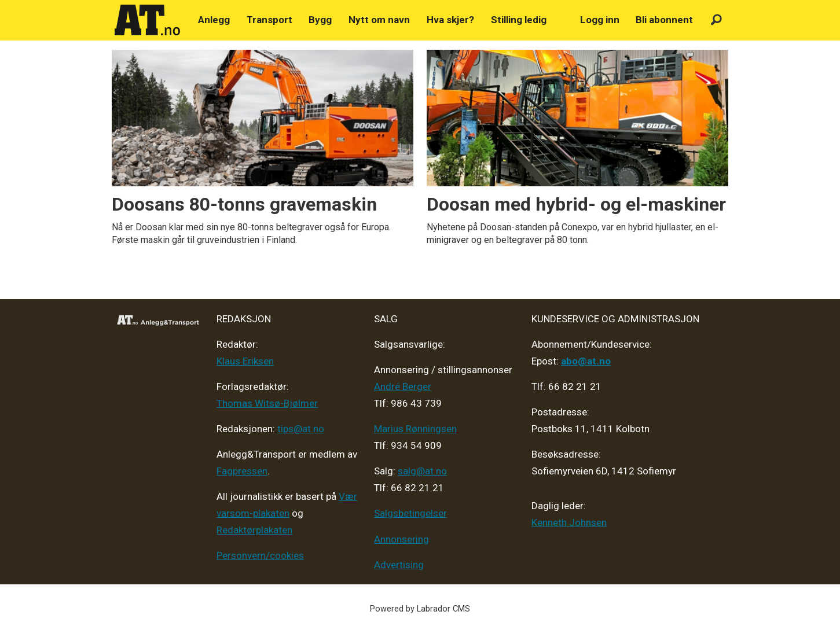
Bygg (320, 20)
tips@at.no (301, 429)
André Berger (403, 386)
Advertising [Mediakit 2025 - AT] (399, 565)
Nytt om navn (379, 20)
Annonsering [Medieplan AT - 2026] (401, 539)
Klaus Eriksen (245, 361)
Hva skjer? (450, 20)
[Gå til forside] (148, 20)
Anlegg (214, 20)
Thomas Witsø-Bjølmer (267, 403)
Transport (269, 20)
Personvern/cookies (260, 555)
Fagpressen (242, 471)
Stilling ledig (519, 20)
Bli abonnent (664, 20)
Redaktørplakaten (254, 530)
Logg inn (600, 20)
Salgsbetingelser (410, 513)
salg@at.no (422, 471)
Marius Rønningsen (415, 429)
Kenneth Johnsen (569, 522)
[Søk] (716, 20)
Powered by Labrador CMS (420, 609)
